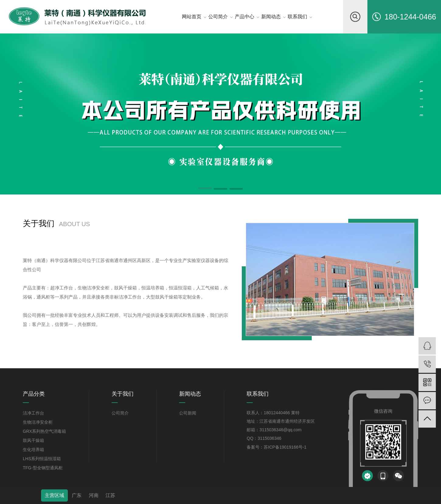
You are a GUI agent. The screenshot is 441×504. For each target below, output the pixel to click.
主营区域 (54, 495)
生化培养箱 (33, 450)
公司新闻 (188, 413)
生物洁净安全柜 (38, 422)
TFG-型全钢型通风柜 (43, 468)
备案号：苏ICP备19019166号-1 (276, 447)
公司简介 (120, 413)
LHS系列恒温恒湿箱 (42, 459)
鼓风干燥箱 (33, 440)
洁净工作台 (33, 413)
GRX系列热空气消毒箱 (44, 431)
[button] (205, 189)
